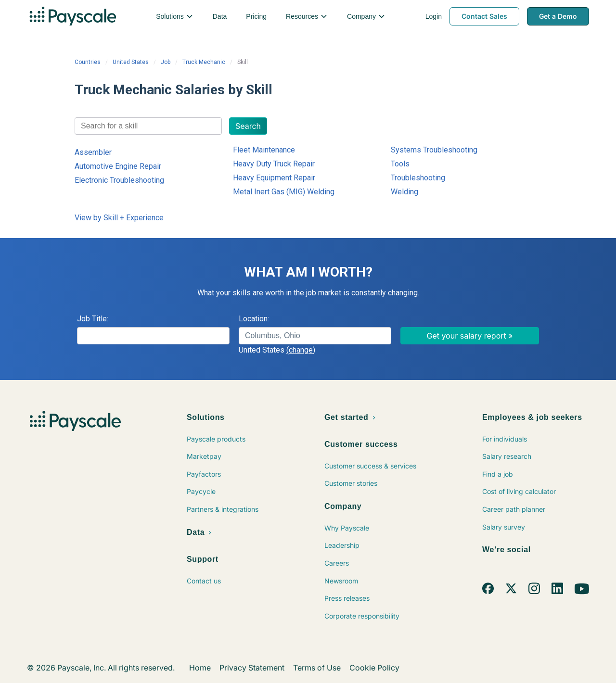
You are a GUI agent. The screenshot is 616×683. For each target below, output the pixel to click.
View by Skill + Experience (119, 218)
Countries (88, 62)
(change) (301, 350)
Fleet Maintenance (264, 150)
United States (131, 62)
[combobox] (148, 126)
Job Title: (93, 319)
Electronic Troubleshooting (119, 180)
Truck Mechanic (204, 62)
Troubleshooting (418, 178)
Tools (400, 164)
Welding (404, 192)
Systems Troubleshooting (434, 150)
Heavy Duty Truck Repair (274, 164)
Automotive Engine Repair (118, 166)
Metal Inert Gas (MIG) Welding (284, 192)
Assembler (93, 152)
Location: (254, 319)
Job (166, 62)
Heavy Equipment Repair (274, 178)
